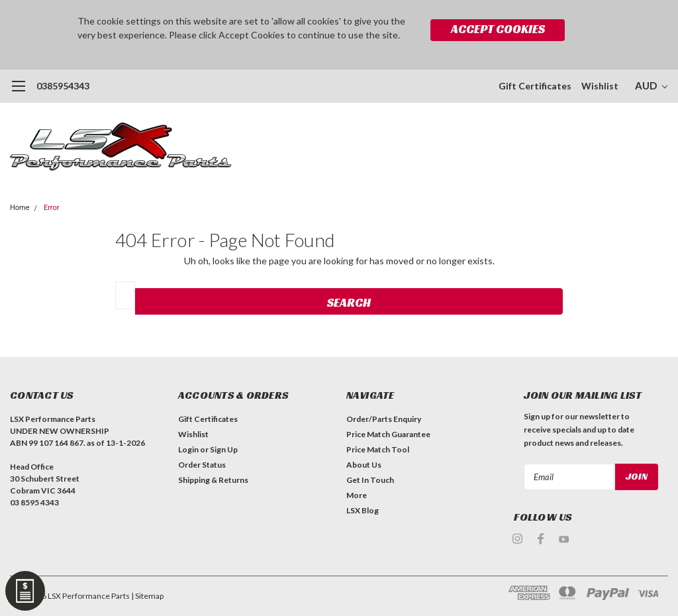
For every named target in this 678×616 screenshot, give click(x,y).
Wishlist (600, 86)
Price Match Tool (378, 449)
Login (188, 449)
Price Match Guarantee (388, 434)
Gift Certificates (535, 86)
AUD (651, 85)
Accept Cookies (498, 29)
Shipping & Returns (213, 480)
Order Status (202, 465)
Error (52, 208)
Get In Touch (370, 480)
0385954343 (63, 86)
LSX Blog (363, 510)
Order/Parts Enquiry (384, 419)
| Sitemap (147, 596)
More (357, 495)
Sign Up (224, 449)
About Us (364, 465)
